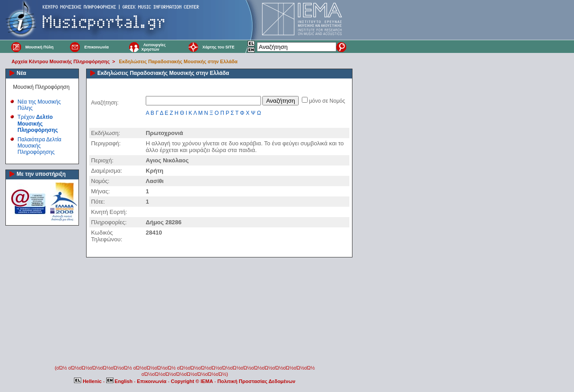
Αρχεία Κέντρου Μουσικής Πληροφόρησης (61, 61)
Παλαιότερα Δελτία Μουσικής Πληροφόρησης (39, 146)
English (120, 381)
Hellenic (88, 381)
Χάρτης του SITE (218, 47)
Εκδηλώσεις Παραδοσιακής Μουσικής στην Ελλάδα (178, 61)
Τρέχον (38, 124)
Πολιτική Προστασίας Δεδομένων (257, 381)
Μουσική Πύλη (39, 47)
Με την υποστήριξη (41, 174)
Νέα (21, 73)
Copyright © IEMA (192, 381)
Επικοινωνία (96, 47)
